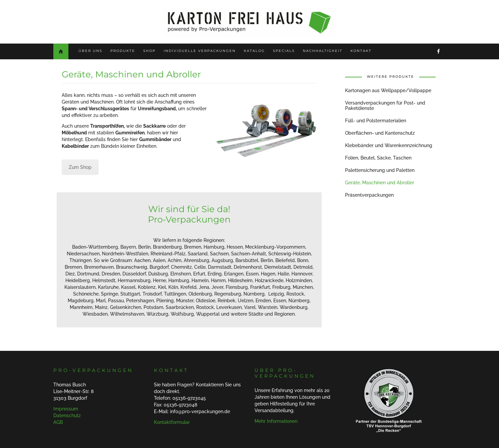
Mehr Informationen (276, 421)
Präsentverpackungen (369, 195)
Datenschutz (67, 415)
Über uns (90, 51)
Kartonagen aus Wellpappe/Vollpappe (388, 90)
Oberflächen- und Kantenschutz (380, 133)
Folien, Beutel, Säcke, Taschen (378, 158)
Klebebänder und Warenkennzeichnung (389, 145)
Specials (284, 51)
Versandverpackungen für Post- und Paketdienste (385, 106)
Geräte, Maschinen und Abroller (380, 183)
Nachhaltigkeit (323, 51)
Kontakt (361, 51)
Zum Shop (80, 167)
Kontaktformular (172, 422)
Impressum (66, 409)
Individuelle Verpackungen (200, 51)
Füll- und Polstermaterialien (376, 121)
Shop (149, 51)
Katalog (254, 51)
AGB (58, 422)
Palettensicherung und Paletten (380, 170)
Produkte (123, 51)
